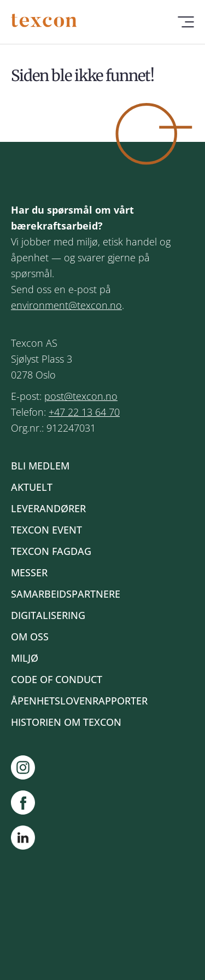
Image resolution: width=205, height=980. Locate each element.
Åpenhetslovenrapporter (79, 701)
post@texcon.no (81, 396)
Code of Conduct (57, 679)
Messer (29, 572)
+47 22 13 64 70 (84, 412)
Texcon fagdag (51, 551)
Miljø (25, 658)
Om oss (30, 637)
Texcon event (46, 530)
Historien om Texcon (66, 722)
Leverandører (48, 508)
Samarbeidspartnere (66, 594)
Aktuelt (32, 487)
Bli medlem (40, 466)
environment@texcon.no (66, 305)
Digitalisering (48, 615)
